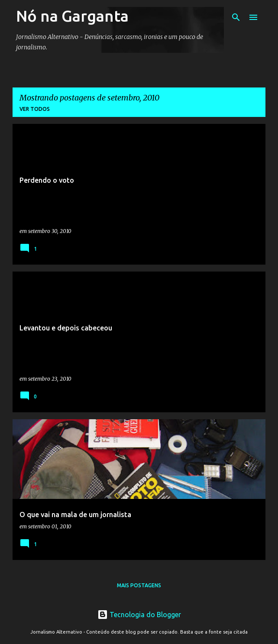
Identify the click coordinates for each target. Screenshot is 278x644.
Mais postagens (139, 585)
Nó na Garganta (72, 16)
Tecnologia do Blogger (139, 615)
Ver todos (35, 109)
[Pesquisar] (236, 17)
